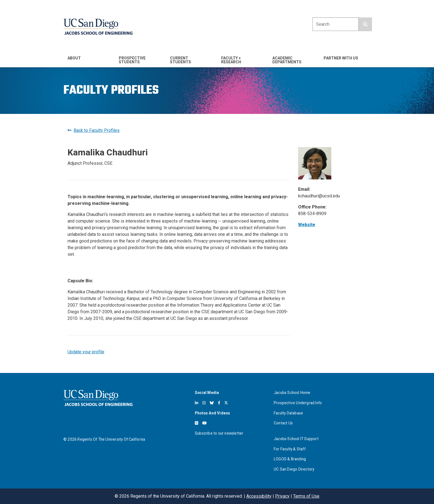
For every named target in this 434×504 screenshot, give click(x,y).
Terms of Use (306, 496)
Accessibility (259, 496)
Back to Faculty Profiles (94, 130)
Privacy (282, 496)
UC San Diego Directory (294, 469)
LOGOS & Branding (290, 459)
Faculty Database (288, 413)
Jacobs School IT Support (296, 439)
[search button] (365, 24)
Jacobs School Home (292, 393)
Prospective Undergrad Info (298, 403)
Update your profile (86, 352)
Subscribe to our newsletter (219, 433)
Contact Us (283, 423)
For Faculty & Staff (290, 449)
